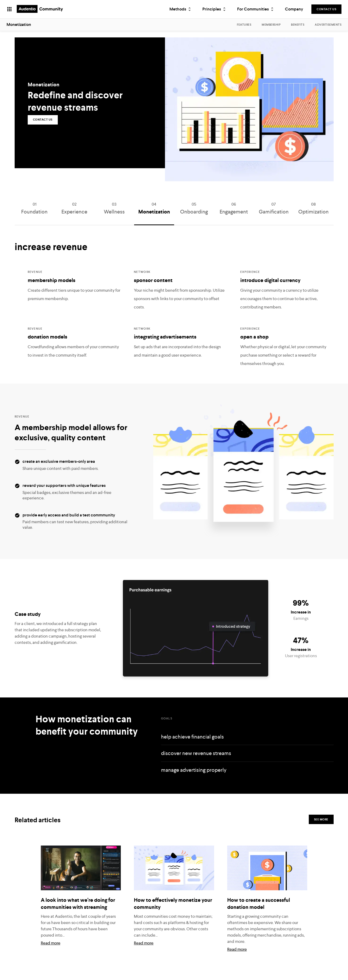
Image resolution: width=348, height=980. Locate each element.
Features (244, 25)
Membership (271, 25)
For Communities (256, 9)
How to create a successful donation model (259, 911)
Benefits (298, 25)
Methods (181, 9)
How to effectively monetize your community (173, 911)
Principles (215, 9)
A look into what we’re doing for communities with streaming (78, 911)
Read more (51, 951)
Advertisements (328, 25)
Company (294, 9)
